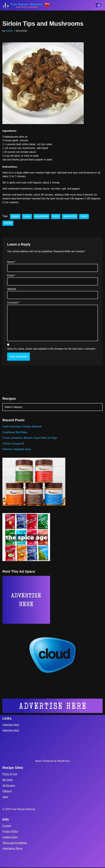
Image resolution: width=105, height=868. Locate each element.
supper (8, 223)
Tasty (5, 797)
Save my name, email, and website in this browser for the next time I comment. (51, 349)
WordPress (64, 761)
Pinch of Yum (10, 775)
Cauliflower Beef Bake (15, 433)
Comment (14, 303)
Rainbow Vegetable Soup (17, 450)
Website (12, 289)
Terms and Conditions (15, 843)
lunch (27, 217)
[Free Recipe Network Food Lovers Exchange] (26, 5)
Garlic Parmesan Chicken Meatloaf (22, 427)
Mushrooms (42, 217)
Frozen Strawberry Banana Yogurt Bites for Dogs (30, 438)
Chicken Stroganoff (13, 444)
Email (11, 276)
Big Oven (8, 780)
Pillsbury (7, 792)
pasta (56, 217)
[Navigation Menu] (99, 5)
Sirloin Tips (70, 217)
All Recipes (9, 786)
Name (11, 262)
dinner (15, 217)
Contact (7, 826)
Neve (38, 761)
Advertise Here (11, 725)
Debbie (9, 31)
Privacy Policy (10, 832)
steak (84, 217)
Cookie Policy (10, 838)
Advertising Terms (12, 849)
